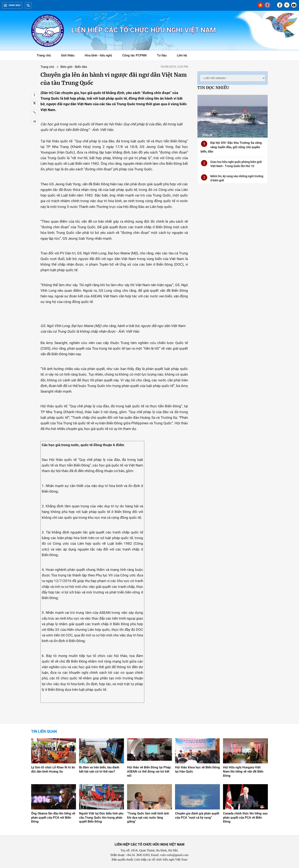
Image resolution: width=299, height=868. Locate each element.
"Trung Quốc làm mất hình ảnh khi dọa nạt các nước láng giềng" (148, 818)
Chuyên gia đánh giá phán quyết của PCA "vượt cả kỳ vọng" (197, 816)
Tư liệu (164, 56)
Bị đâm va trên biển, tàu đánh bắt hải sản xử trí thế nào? (99, 769)
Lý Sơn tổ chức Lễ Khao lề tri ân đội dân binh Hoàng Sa (53, 769)
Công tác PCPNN (134, 55)
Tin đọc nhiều (213, 88)
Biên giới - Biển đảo (74, 67)
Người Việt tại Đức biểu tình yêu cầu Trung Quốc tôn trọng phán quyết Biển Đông (101, 818)
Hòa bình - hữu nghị (98, 55)
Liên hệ (182, 55)
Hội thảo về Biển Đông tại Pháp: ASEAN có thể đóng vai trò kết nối (149, 772)
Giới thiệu (68, 55)
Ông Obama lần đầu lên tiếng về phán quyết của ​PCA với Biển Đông (53, 818)
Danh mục (12, 5)
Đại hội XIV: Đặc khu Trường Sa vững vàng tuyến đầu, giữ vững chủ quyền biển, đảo (231, 147)
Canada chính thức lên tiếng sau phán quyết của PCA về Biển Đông (245, 818)
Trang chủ (44, 55)
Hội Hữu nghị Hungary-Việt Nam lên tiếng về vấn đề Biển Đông (243, 772)
